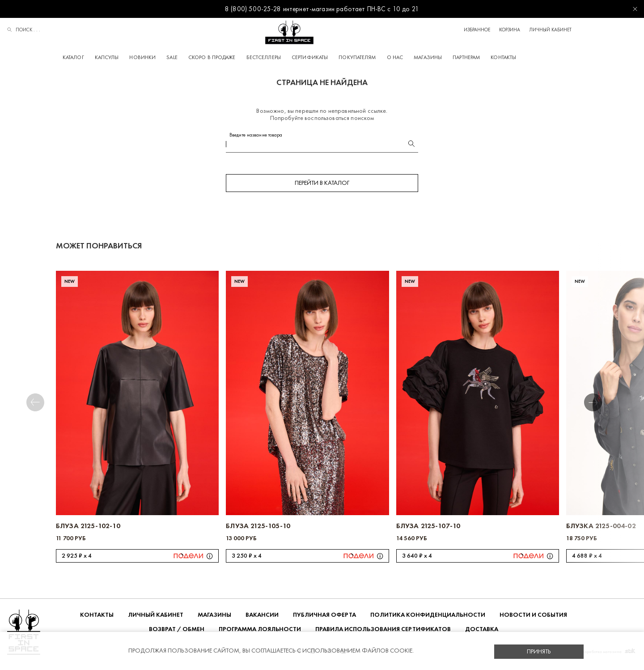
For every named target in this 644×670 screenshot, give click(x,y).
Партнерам (499, 57)
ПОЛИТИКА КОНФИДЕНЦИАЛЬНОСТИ (428, 617)
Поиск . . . (24, 30)
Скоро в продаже (245, 57)
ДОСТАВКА (482, 632)
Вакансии (262, 617)
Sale (204, 57)
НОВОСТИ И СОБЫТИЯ (533, 617)
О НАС (428, 57)
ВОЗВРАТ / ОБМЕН (177, 632)
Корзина (575, 30)
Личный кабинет (616, 30)
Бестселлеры (296, 57)
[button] (607, 405)
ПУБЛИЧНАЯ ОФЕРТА (324, 617)
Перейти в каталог (322, 186)
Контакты (536, 57)
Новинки (175, 57)
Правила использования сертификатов (383, 632)
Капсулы (140, 57)
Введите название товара (256, 138)
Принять (539, 651)
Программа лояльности (260, 632)
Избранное (542, 30)
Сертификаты (342, 57)
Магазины (460, 57)
